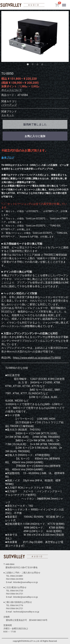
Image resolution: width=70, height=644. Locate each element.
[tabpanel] (35, 36)
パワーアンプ (9, 105)
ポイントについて (12, 90)
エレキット (8, 115)
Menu (65, 4)
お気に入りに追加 (35, 136)
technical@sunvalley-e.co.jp (26, 612)
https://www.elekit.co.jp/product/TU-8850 (37, 358)
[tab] (28, 65)
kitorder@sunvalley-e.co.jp (26, 582)
